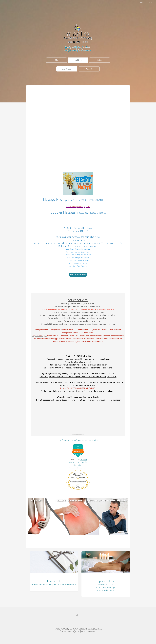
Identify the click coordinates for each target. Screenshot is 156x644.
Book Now (78, 60)
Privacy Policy (78, 633)
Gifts (56, 60)
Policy (99, 60)
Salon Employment (78, 631)
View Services (67, 69)
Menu (151, 3)
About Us (89, 69)
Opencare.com (82, 468)
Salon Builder (65, 631)
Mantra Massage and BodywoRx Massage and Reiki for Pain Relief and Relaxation (78, 482)
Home (141, 3)
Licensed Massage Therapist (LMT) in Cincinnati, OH (78, 462)
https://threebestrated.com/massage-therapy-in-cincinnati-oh (78, 440)
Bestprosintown (78, 473)
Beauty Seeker (91, 631)
